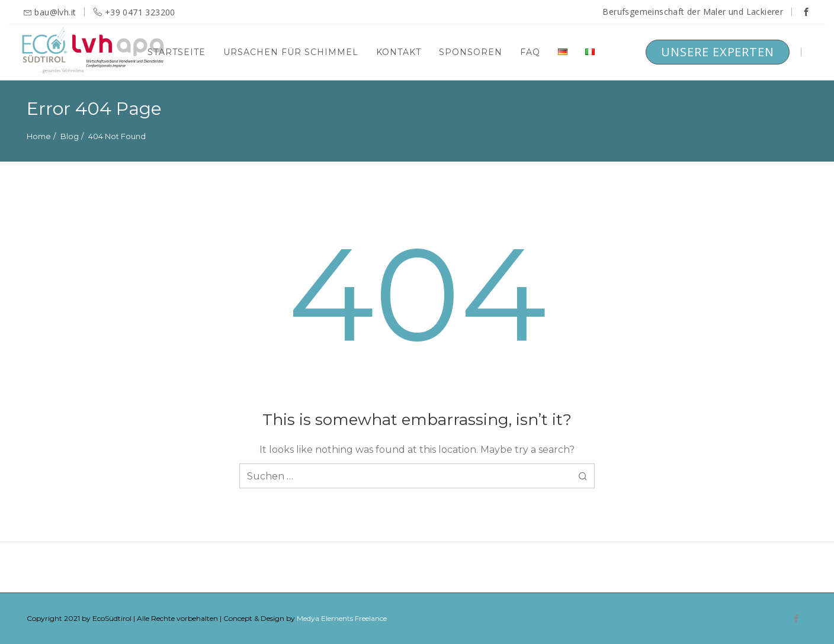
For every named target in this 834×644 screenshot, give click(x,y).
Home (39, 136)
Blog (70, 136)
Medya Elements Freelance (342, 618)
